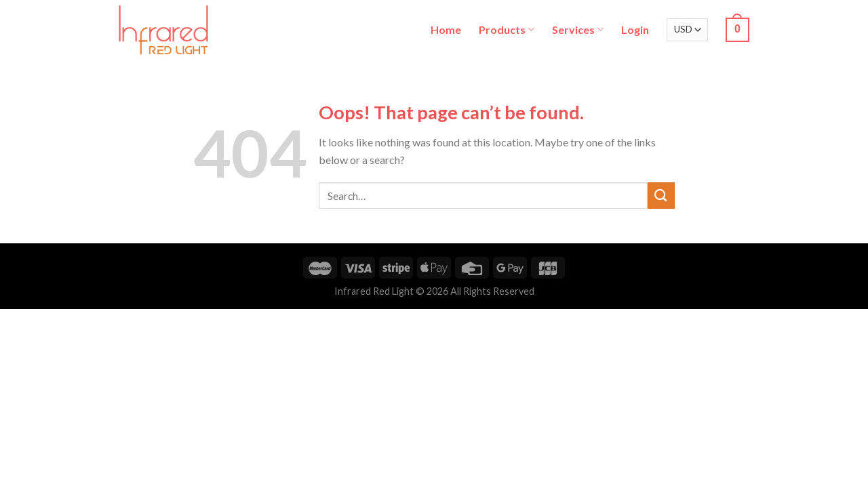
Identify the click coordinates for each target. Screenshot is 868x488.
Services (578, 29)
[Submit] (661, 196)
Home (446, 29)
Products (507, 29)
